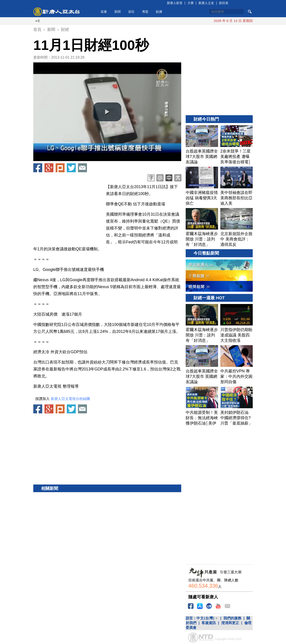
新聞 (118, 12)
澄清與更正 (230, 623)
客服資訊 (209, 623)
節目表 (224, 3)
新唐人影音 (175, 3)
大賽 (191, 3)
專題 (145, 12)
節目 (131, 12)
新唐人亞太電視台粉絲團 (70, 399)
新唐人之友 (206, 3)
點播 (159, 12)
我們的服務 (232, 618)
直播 (104, 12)
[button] (107, 112)
